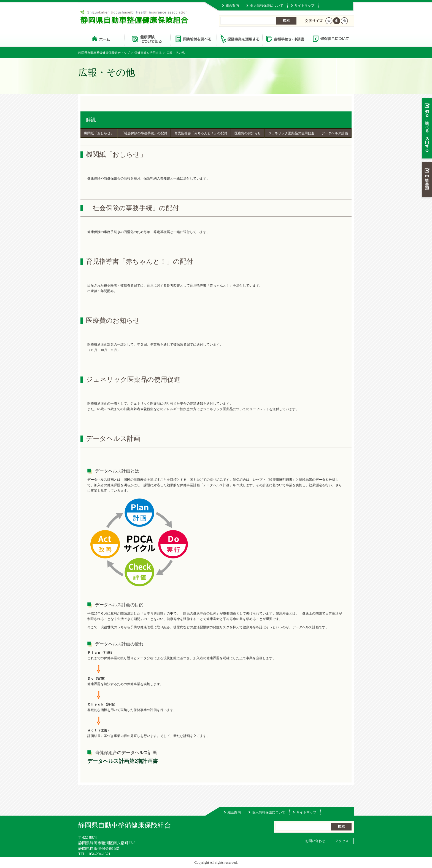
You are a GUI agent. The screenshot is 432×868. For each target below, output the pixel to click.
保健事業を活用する (239, 38)
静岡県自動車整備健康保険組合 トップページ (101, 38)
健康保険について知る (147, 38)
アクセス (342, 841)
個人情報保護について (267, 6)
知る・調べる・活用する (426, 129)
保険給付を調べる (193, 38)
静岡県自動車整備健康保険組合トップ (104, 53)
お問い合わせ (315, 841)
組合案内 (232, 6)
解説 (91, 120)
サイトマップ (304, 6)
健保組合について (331, 38)
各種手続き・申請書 (285, 38)
